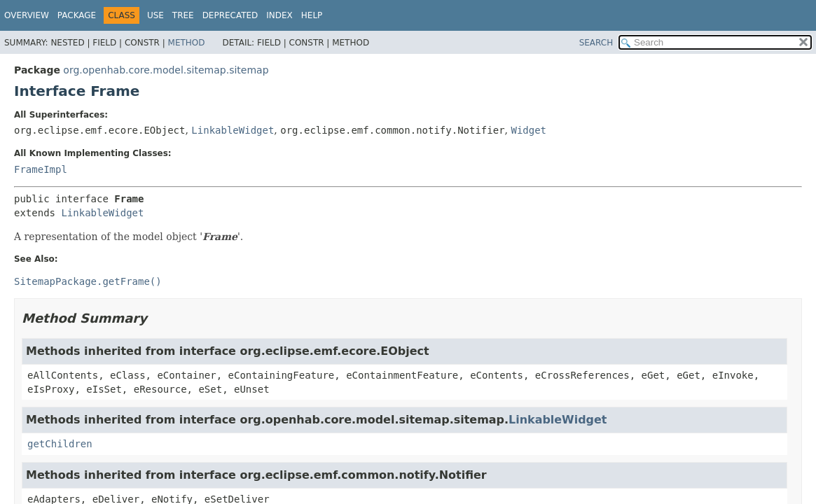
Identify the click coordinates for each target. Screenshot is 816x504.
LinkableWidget (233, 130)
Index (279, 15)
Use (155, 15)
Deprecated (230, 15)
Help (312, 15)
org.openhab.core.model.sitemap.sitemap (166, 70)
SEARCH (596, 43)
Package (77, 15)
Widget (528, 130)
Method (187, 43)
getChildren (60, 444)
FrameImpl (41, 169)
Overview (27, 15)
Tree (183, 15)
